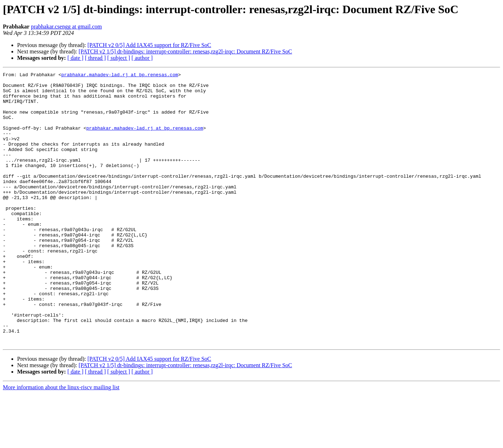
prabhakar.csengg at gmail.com (66, 27)
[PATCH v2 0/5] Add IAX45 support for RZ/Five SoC (149, 45)
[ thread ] (95, 58)
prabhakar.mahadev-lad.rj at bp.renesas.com (120, 75)
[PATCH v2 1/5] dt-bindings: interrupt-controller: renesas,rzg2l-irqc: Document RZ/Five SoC (185, 51)
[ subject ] (119, 58)
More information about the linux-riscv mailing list (61, 442)
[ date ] (75, 58)
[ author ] (142, 58)
